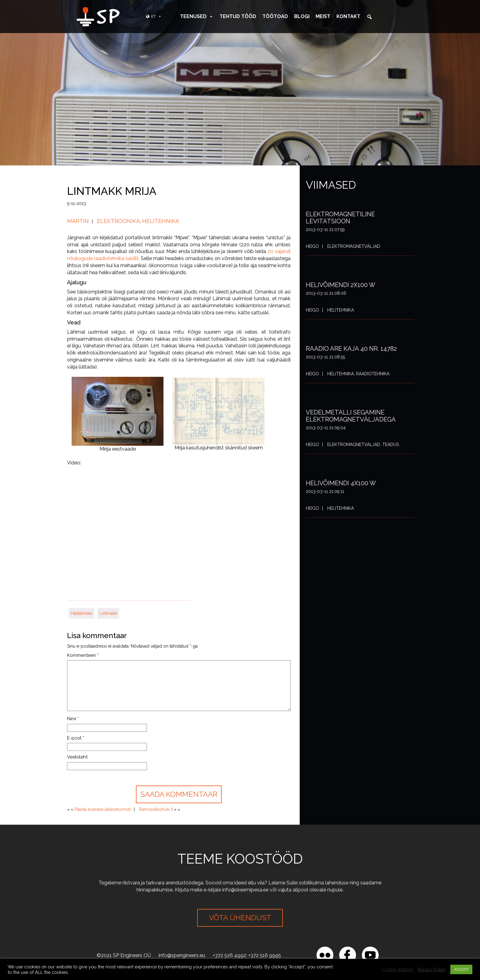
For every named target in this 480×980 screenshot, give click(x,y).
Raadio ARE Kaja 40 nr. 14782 (351, 349)
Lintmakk (108, 613)
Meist (323, 16)
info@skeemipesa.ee (245, 890)
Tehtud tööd (238, 16)
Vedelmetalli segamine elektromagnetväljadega (351, 416)
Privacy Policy (432, 969)
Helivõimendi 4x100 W (341, 483)
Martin (78, 221)
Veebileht (77, 757)
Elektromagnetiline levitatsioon (340, 218)
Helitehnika (161, 221)
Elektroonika (118, 221)
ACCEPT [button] (461, 969)
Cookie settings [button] (397, 969)
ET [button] (156, 16)
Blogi (302, 16)
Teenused (197, 16)
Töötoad (275, 16)
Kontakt (348, 16)
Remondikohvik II (156, 809)
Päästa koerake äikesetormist (103, 809)
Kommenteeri (83, 655)
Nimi (73, 719)
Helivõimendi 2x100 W (341, 285)
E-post (76, 738)
